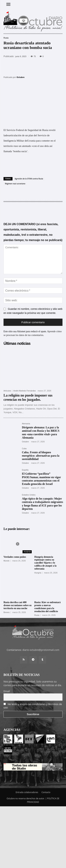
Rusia (6, 38)
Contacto (46, 792)
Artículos (7, 391)
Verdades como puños (15, 557)
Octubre (21, 77)
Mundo (7, 561)
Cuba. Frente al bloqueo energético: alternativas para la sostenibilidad (41, 456)
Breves (7, 612)
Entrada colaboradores (27, 792)
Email (7, 691)
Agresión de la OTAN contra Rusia (29, 179)
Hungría (38, 573)
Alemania (26, 424)
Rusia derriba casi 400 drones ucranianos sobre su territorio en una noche (18, 605)
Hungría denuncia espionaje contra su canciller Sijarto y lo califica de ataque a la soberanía (45, 563)
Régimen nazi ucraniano (15, 184)
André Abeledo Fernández (25, 391)
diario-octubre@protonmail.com (41, 650)
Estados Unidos (29, 495)
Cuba (24, 449)
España (25, 470)
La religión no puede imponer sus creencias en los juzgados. (28, 397)
